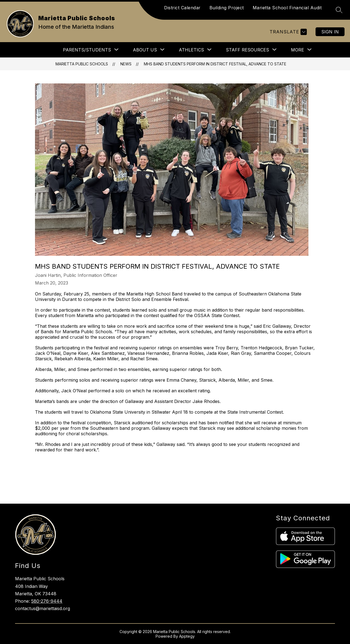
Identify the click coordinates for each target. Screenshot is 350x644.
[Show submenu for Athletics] (191, 50)
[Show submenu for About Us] (145, 50)
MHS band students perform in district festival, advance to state (215, 64)
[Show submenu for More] (297, 50)
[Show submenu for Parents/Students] (87, 50)
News (126, 64)
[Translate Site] (288, 32)
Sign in (330, 32)
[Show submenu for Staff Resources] (247, 50)
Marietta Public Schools (82, 64)
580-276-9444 (47, 601)
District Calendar (182, 8)
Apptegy (187, 636)
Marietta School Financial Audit (287, 8)
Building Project (227, 8)
